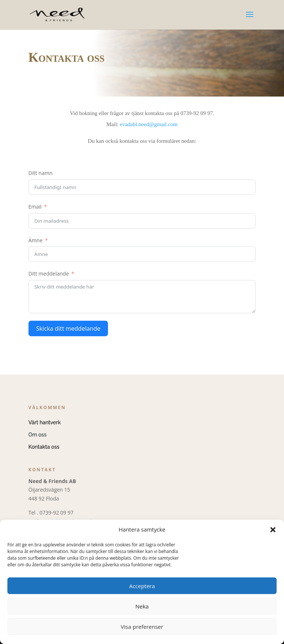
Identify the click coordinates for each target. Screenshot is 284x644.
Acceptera (142, 586)
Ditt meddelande (49, 274)
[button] (273, 530)
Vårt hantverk (45, 422)
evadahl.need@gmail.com (149, 124)
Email (35, 207)
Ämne (35, 240)
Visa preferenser (142, 627)
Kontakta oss (44, 447)
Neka (142, 606)
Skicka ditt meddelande (68, 328)
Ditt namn (40, 173)
